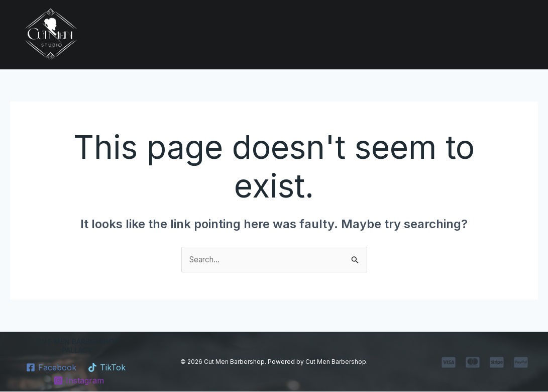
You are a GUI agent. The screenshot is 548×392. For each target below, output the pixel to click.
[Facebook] (51, 368)
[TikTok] (107, 368)
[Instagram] (79, 381)
